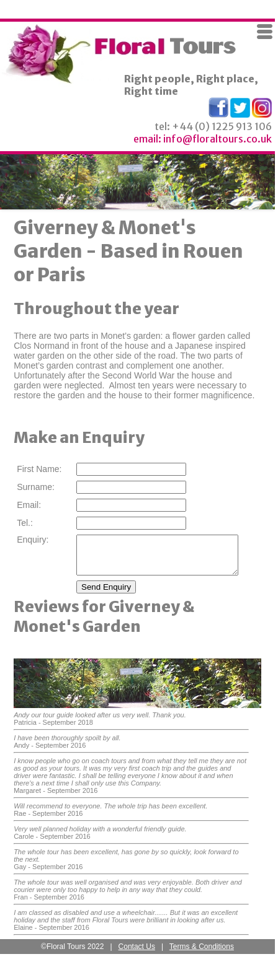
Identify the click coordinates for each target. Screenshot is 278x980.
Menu (265, 32)
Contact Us (137, 954)
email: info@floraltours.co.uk (203, 139)
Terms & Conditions (202, 954)
